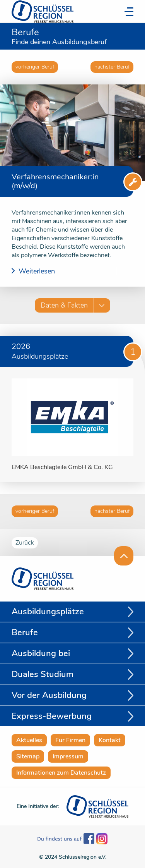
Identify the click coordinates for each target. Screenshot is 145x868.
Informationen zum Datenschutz (61, 773)
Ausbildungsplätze (48, 612)
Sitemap (28, 756)
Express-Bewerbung (52, 716)
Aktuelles (29, 740)
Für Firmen (70, 740)
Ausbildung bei (41, 653)
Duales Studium (43, 674)
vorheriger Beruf (35, 67)
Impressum (68, 756)
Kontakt (110, 740)
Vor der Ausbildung (49, 695)
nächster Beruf (112, 67)
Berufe (25, 633)
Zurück (25, 543)
